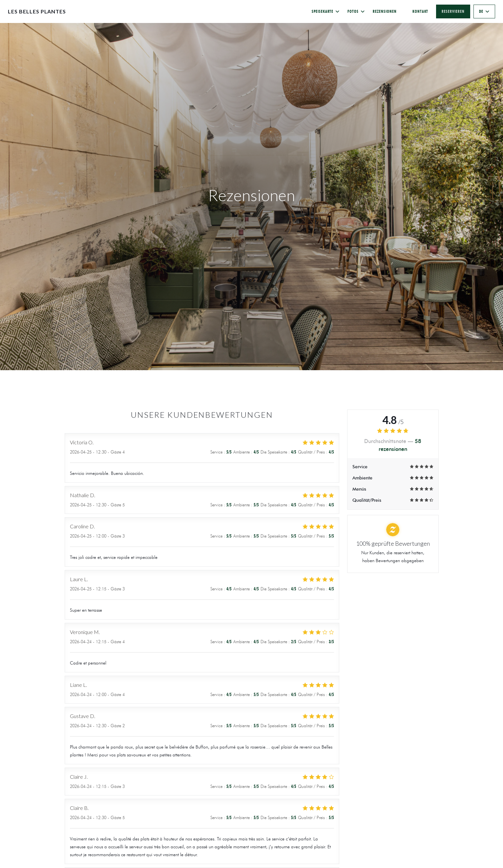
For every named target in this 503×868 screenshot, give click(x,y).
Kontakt (420, 11)
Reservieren (453, 11)
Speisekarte (326, 11)
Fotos (356, 11)
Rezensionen (385, 11)
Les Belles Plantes (37, 11)
